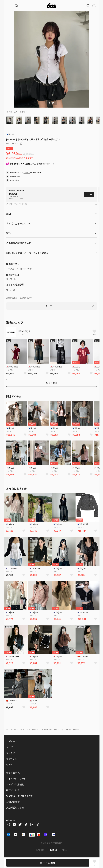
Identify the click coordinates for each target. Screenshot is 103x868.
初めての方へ (13, 773)
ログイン (27, 172)
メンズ (10, 747)
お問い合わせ (12, 298)
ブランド (11, 753)
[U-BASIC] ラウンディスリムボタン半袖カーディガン (61, 730)
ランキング (12, 759)
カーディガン (26, 269)
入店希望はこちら (15, 807)
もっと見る (52, 383)
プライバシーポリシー (17, 779)
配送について (26, 298)
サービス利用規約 (15, 784)
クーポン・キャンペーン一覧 (17, 204)
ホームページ (11, 730)
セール (10, 764)
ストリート (11, 279)
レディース (12, 741)
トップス (10, 269)
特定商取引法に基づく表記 (20, 796)
